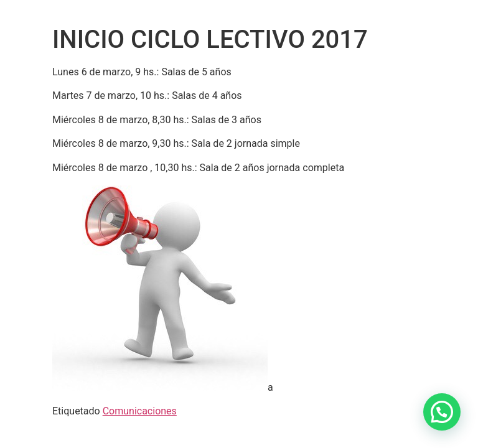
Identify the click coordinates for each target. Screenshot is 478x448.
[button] (442, 412)
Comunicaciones (140, 411)
